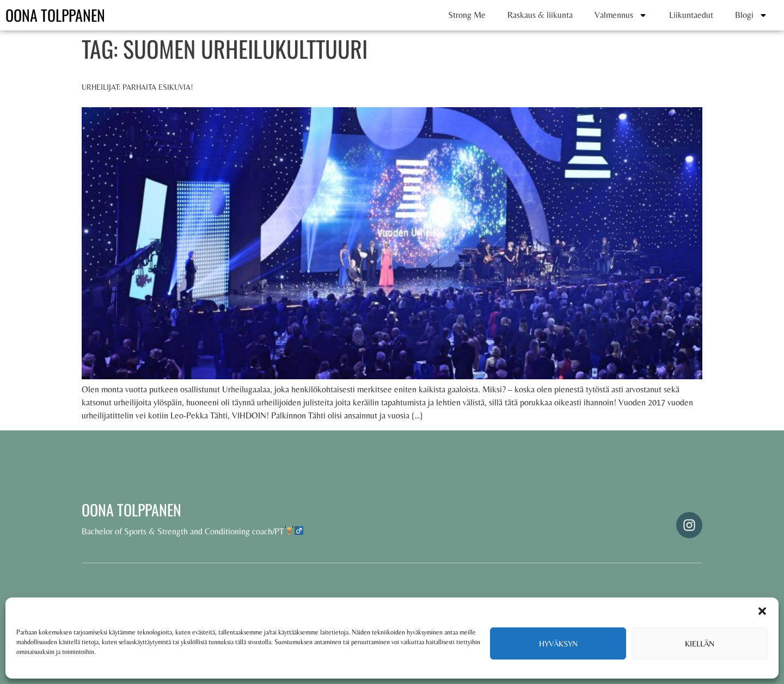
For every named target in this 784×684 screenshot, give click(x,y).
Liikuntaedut (691, 15)
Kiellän (700, 643)
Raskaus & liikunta (540, 15)
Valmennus (621, 15)
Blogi (751, 15)
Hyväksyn (558, 643)
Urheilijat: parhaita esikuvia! (137, 87)
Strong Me (467, 15)
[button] (762, 611)
